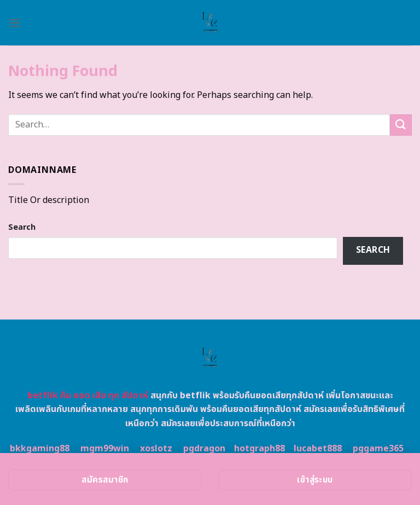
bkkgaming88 (40, 449)
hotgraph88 (259, 449)
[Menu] (15, 23)
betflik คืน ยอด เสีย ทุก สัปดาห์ (88, 396)
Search (22, 227)
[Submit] (401, 125)
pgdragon (204, 449)
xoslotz (156, 449)
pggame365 (378, 449)
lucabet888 (318, 449)
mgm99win (105, 449)
